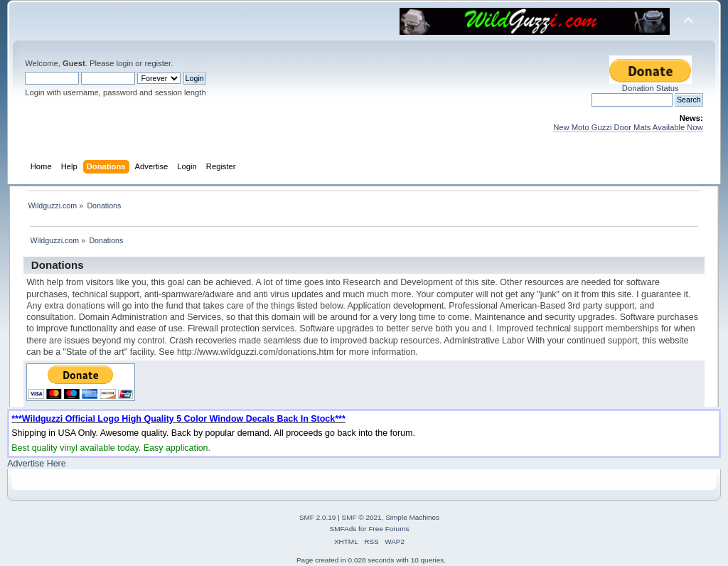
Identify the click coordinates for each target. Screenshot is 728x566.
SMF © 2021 (362, 517)
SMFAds (343, 529)
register (157, 63)
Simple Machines (412, 517)
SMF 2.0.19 (318, 517)
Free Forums (389, 529)
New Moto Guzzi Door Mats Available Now (628, 127)
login (124, 63)
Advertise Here (36, 464)
